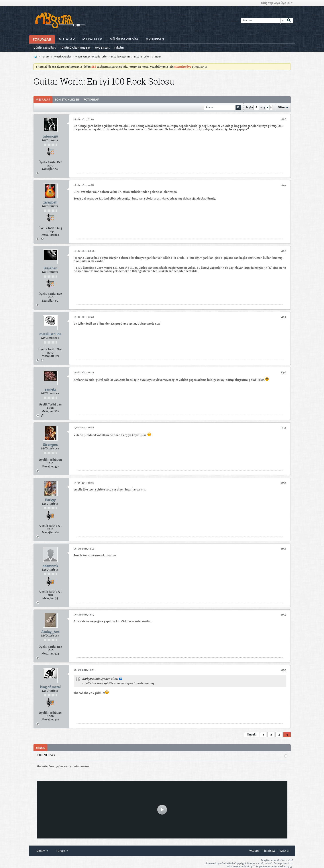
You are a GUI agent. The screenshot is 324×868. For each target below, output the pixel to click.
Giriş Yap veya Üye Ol (277, 3)
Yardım (254, 851)
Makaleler (92, 39)
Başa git (285, 851)
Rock (158, 57)
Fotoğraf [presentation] (91, 100)
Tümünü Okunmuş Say (75, 48)
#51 (284, 428)
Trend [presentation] (40, 748)
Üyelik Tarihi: (47, 162)
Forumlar (42, 40)
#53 (284, 549)
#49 (284, 317)
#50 (284, 372)
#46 (284, 119)
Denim (42, 851)
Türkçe (62, 851)
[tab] (43, 100)
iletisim (269, 851)
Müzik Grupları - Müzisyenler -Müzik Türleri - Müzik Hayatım (92, 57)
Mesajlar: (48, 169)
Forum (45, 57)
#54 (284, 615)
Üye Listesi (102, 48)
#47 (284, 185)
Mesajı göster (121, 679)
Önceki (252, 735)
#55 (284, 670)
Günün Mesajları (45, 48)
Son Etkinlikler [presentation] (67, 100)
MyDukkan (155, 39)
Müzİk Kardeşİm (124, 39)
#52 (284, 483)
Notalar (67, 39)
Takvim (119, 48)
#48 (284, 251)
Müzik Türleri (142, 57)
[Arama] (263, 21)
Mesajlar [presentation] (43, 100)
